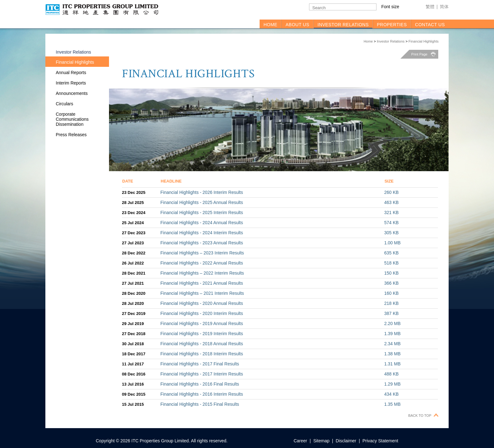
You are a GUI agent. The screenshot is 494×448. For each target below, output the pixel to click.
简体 (444, 7)
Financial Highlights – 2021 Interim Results (202, 293)
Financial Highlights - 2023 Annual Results (202, 243)
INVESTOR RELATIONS (343, 25)
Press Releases (71, 135)
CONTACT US (430, 25)
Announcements (72, 93)
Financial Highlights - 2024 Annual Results (202, 223)
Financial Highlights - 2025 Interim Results (202, 212)
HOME (270, 25)
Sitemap (321, 441)
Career (300, 441)
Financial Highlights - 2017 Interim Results (202, 374)
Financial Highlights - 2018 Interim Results (202, 354)
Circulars (64, 104)
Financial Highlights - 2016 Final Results (200, 384)
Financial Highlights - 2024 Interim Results (202, 233)
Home (368, 41)
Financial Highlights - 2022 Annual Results (202, 263)
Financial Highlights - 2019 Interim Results (202, 334)
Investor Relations (391, 41)
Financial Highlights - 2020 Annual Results (202, 303)
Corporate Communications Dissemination (72, 119)
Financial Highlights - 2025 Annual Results (202, 202)
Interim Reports (71, 83)
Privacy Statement (380, 441)
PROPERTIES (392, 25)
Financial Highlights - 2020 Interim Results (202, 313)
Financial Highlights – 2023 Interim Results (202, 253)
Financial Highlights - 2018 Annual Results (202, 344)
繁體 (430, 7)
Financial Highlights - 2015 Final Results (200, 404)
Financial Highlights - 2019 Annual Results (202, 323)
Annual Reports (71, 73)
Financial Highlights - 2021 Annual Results (202, 283)
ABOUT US (297, 25)
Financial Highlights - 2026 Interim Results (202, 192)
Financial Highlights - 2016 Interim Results (202, 394)
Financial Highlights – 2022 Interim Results (202, 273)
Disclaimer (346, 441)
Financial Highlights (424, 41)
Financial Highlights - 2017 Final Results (200, 364)
